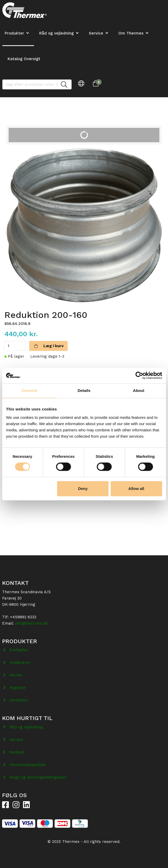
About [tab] (139, 390)
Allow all (136, 489)
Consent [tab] (30, 390)
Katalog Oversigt (24, 59)
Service (96, 33)
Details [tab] (84, 390)
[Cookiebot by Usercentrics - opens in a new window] (139, 375)
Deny (83, 489)
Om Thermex (131, 33)
